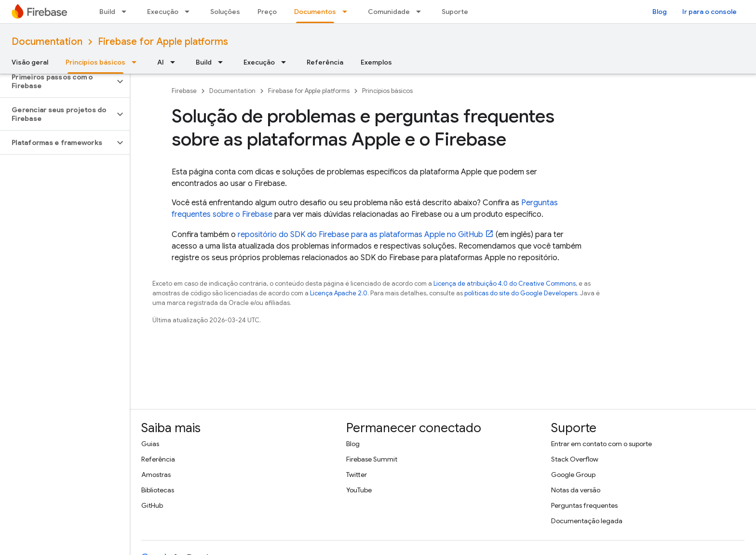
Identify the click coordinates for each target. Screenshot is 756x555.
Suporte (455, 12)
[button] (57, 81)
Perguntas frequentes (584, 505)
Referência (325, 62)
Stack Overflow (575, 459)
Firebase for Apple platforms (163, 42)
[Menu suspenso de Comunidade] (421, 12)
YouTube (359, 490)
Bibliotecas (158, 490)
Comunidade (389, 12)
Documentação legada (587, 521)
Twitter (357, 475)
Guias (150, 444)
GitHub (152, 505)
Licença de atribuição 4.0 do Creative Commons (505, 284)
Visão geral (30, 62)
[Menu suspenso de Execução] (190, 12)
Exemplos (376, 62)
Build (107, 12)
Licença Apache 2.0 (339, 293)
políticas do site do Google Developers (521, 293)
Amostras (156, 475)
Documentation (47, 42)
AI (161, 62)
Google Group (573, 475)
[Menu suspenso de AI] (175, 62)
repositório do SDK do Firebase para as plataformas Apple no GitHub (360, 235)
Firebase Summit (372, 459)
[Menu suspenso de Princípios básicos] (137, 62)
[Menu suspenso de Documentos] (348, 12)
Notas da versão (576, 490)
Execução (163, 12)
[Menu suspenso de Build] (127, 12)
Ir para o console (709, 12)
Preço (267, 12)
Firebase (184, 91)
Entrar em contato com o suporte (601, 444)
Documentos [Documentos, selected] (315, 12)
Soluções (225, 12)
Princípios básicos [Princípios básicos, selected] (95, 62)
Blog (660, 12)
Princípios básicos (387, 91)
